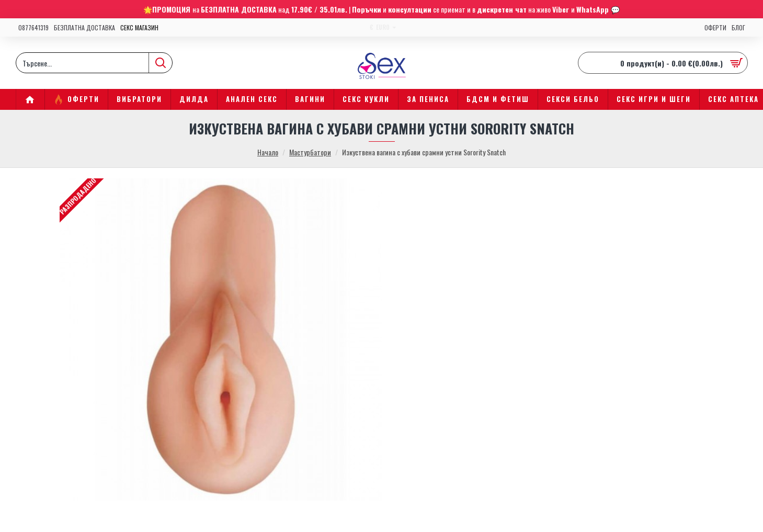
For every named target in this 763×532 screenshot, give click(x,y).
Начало (268, 152)
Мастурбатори (310, 152)
